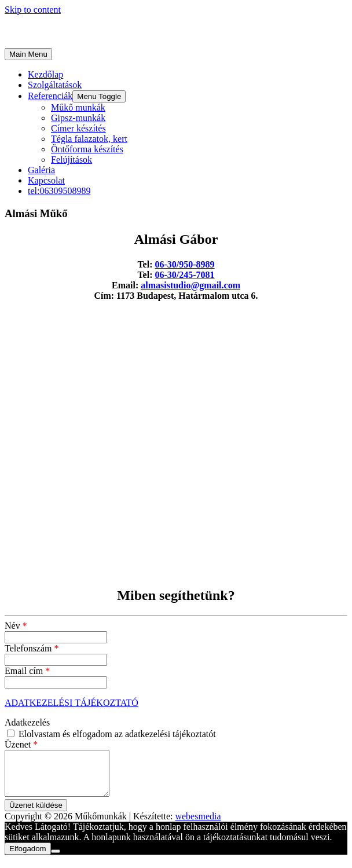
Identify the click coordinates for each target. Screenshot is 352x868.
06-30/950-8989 (184, 264)
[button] (99, 96)
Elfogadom (28, 857)
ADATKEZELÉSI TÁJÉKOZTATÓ (71, 703)
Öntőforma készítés (87, 149)
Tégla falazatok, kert (89, 139)
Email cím (27, 671)
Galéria (41, 170)
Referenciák (50, 96)
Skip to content (33, 10)
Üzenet (21, 744)
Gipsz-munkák (78, 118)
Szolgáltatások (55, 85)
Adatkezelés (27, 722)
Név (16, 626)
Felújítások (71, 160)
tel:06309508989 (59, 191)
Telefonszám (32, 648)
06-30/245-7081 (184, 275)
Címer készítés (78, 128)
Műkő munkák (78, 107)
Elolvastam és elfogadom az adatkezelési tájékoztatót (111, 734)
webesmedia (198, 825)
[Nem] (56, 860)
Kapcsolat (46, 180)
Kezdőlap (45, 74)
